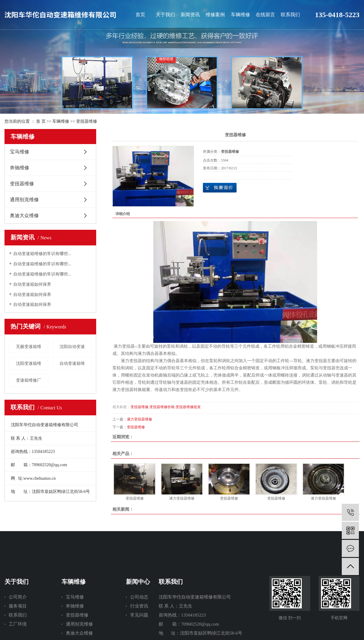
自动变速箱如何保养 (32, 284)
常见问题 (139, 615)
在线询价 (220, 188)
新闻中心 (138, 582)
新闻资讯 (190, 15)
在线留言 (265, 15)
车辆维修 (240, 15)
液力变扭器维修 (139, 419)
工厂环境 (18, 624)
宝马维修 (20, 152)
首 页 (41, 121)
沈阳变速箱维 (29, 363)
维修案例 (215, 15)
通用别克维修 (24, 200)
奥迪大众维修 (24, 215)
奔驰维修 (20, 168)
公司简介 (18, 597)
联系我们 (290, 15)
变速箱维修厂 (29, 380)
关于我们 (165, 15)
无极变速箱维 (29, 347)
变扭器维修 (87, 121)
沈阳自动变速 (72, 347)
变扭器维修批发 (188, 407)
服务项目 (18, 606)
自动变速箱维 (72, 363)
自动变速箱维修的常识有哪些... (42, 254)
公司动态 (139, 597)
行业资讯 (139, 606)
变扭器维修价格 (162, 407)
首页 (140, 15)
